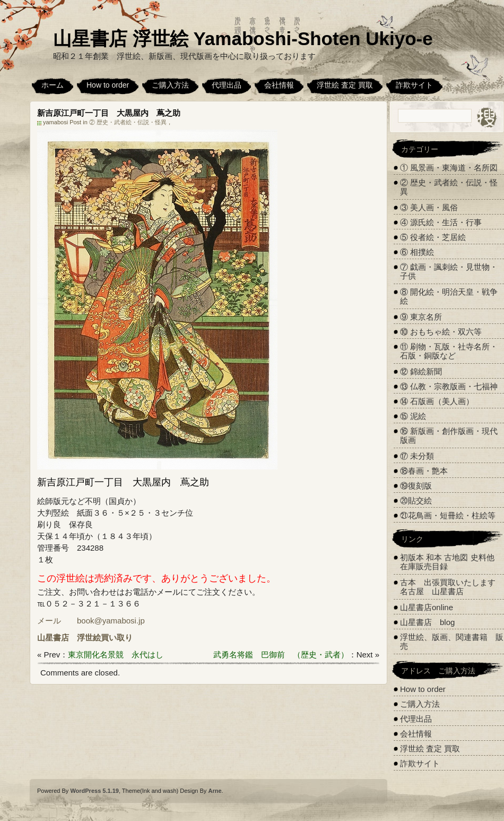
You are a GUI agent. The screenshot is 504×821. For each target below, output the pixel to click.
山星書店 (53, 638)
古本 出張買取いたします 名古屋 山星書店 (452, 587)
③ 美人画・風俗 (429, 207)
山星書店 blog (427, 622)
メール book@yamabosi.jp (91, 621)
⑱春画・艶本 (424, 471)
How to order (108, 85)
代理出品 (227, 85)
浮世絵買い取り (105, 638)
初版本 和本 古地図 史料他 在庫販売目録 (447, 562)
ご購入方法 (170, 85)
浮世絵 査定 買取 (345, 85)
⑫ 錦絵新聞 (421, 371)
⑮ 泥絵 (413, 416)
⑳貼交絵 (416, 501)
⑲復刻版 (416, 486)
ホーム (53, 85)
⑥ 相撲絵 (417, 252)
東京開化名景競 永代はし (116, 655)
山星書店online (427, 607)
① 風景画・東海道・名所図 (449, 168)
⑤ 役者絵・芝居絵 (433, 237)
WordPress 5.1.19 (94, 791)
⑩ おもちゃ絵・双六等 (441, 332)
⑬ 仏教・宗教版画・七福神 (449, 386)
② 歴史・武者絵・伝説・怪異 (128, 122)
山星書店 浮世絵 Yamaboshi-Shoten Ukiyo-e (243, 39)
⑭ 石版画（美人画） (437, 401)
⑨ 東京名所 (421, 317)
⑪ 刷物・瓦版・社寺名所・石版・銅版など (449, 351)
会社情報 (279, 85)
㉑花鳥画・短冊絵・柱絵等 (448, 515)
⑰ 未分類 (417, 456)
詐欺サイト (414, 85)
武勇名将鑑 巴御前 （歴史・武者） (281, 655)
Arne (215, 791)
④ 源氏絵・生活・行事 (441, 222)
